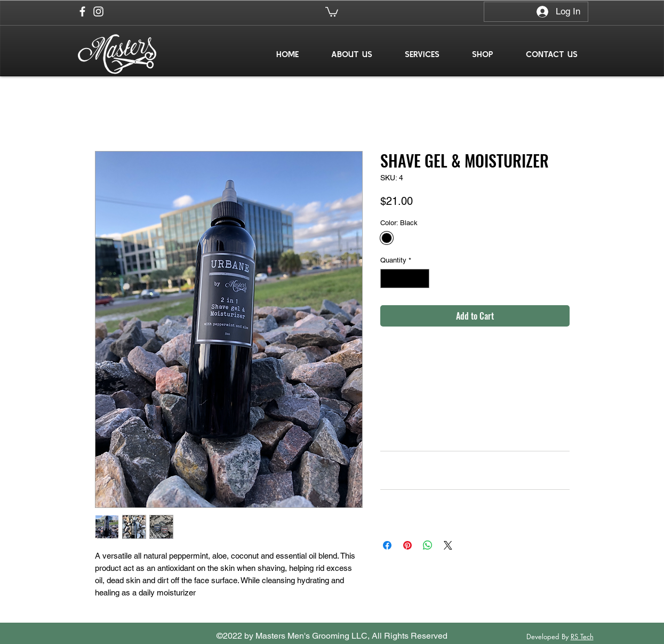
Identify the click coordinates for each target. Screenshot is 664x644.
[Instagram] (98, 11)
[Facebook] (82, 11)
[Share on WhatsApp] (428, 545)
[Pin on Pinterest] (407, 545)
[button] (332, 11)
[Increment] (421, 279)
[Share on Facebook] (387, 545)
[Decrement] (388, 279)
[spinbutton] (405, 279)
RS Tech (582, 637)
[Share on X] (448, 545)
